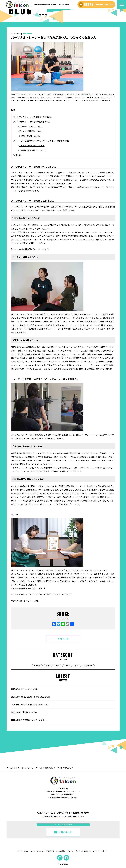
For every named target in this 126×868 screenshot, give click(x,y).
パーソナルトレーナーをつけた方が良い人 (33, 122)
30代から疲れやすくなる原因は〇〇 (31, 697)
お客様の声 (50, 851)
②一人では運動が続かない (30, 131)
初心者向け (27, 33)
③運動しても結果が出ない (30, 136)
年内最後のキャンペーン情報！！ (29, 720)
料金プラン (41, 851)
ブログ (67, 666)
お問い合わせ (86, 851)
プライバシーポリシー (101, 851)
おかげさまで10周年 (24, 689)
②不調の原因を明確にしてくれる (33, 150)
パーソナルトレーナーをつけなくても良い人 (34, 117)
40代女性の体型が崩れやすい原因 (30, 704)
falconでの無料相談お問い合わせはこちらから (30, 249)
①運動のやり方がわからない (31, 126)
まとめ (18, 155)
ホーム (9, 768)
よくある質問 (61, 851)
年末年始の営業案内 (24, 712)
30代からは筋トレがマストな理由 (25, 601)
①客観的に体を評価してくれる (32, 146)
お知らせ (37, 666)
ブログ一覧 (63, 639)
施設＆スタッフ (29, 851)
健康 (77, 666)
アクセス (70, 851)
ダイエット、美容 (52, 666)
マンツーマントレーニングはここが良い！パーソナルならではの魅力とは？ (42, 594)
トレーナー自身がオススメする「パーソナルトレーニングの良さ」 (43, 141)
